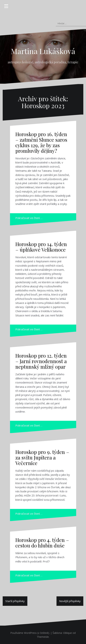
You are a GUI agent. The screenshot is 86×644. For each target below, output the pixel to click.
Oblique (67, 633)
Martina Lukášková (43, 51)
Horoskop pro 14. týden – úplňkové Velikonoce (41, 247)
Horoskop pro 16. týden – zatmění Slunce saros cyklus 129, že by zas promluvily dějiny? (41, 142)
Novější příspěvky (70, 601)
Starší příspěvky (15, 601)
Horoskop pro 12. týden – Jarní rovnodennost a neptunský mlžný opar (41, 361)
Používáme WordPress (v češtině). (30, 633)
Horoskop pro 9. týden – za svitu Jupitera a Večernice (42, 457)
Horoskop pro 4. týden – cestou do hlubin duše (42, 543)
